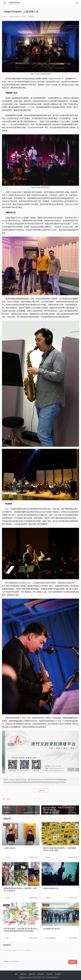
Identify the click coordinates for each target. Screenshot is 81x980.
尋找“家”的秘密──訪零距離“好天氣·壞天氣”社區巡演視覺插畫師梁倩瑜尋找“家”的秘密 (21, 930)
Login (9, 961)
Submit (74, 961)
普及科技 (55, 976)
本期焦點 (31, 17)
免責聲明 (58, 973)
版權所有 (22, 976)
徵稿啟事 (41, 973)
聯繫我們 (32, 973)
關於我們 (23, 973)
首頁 (16, 973)
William (4, 17)
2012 (35, 976)
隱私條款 (49, 973)
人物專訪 (46, 825)
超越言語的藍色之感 (51, 888)
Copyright (29, 976)
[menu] (77, 3)
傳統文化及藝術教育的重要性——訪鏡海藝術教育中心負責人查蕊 (60, 849)
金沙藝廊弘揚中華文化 (52, 929)
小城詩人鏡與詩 (9, 848)
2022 (39, 976)
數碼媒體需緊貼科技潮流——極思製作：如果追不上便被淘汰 (20, 889)
